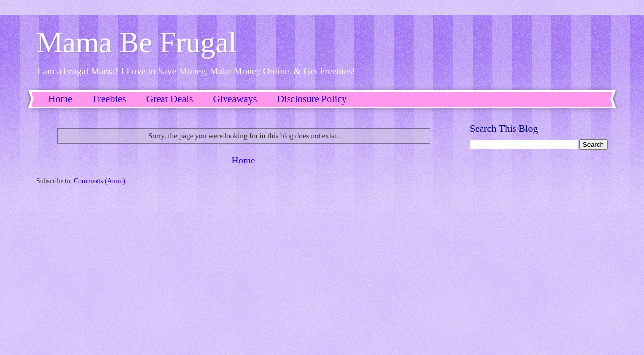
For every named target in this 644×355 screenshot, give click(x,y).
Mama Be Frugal (137, 42)
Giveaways (235, 99)
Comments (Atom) (99, 181)
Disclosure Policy (312, 99)
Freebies (109, 99)
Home (60, 99)
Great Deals (170, 99)
